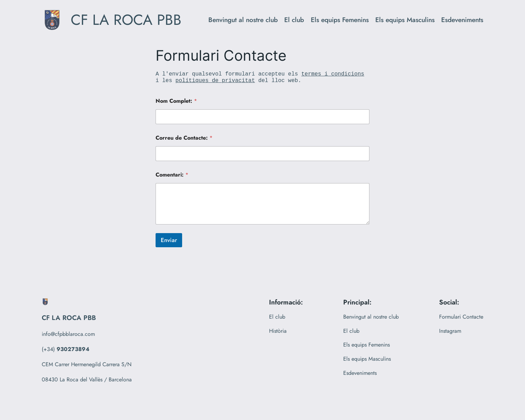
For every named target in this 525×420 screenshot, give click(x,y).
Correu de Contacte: (184, 138)
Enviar (169, 240)
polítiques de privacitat (215, 81)
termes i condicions (333, 74)
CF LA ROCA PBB (126, 20)
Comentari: (172, 175)
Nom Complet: (176, 101)
